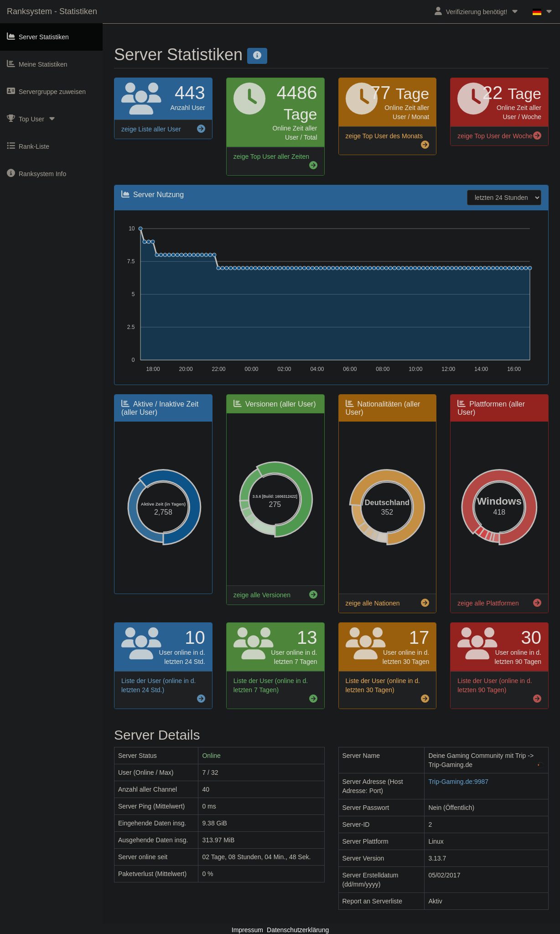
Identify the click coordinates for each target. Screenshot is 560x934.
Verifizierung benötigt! (477, 11)
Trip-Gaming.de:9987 (458, 782)
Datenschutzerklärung (298, 930)
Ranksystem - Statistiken (52, 11)
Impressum (247, 930)
